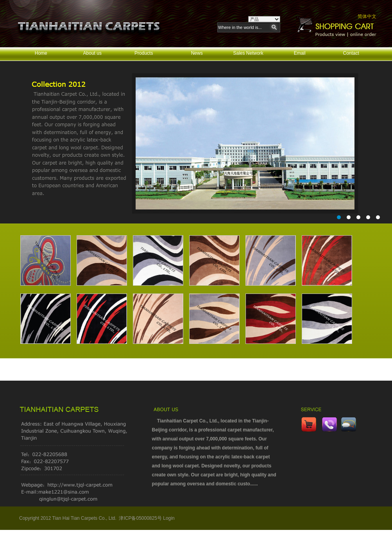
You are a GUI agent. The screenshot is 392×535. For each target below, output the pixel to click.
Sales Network (248, 53)
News (197, 53)
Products (144, 53)
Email (300, 53)
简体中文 (367, 16)
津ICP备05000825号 (140, 518)
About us (92, 53)
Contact (351, 53)
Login (169, 518)
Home (41, 53)
